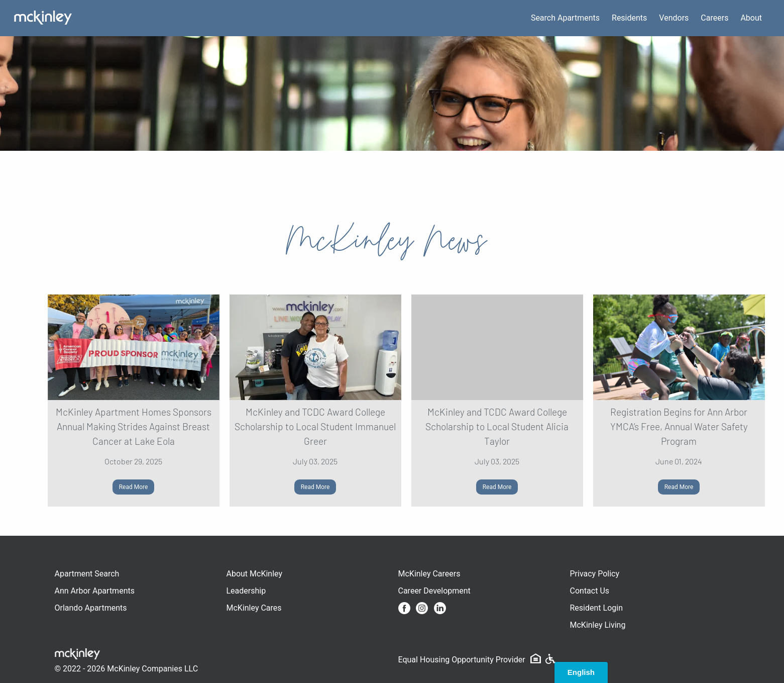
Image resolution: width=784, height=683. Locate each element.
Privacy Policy (595, 574)
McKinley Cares (254, 608)
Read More (134, 487)
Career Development (434, 591)
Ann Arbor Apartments (95, 591)
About (751, 18)
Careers (714, 18)
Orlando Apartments (91, 608)
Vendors (674, 18)
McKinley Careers (429, 574)
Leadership (246, 591)
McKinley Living (598, 625)
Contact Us (590, 591)
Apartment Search (87, 574)
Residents (629, 18)
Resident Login (597, 608)
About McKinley (255, 574)
